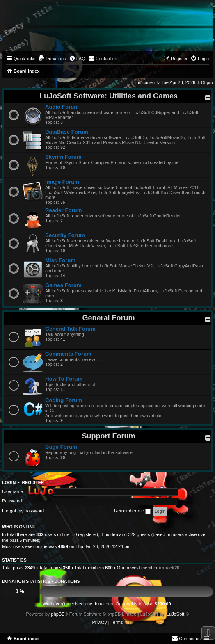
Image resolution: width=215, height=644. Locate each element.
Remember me (132, 511)
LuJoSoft (175, 614)
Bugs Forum (61, 447)
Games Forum (63, 285)
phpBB (58, 614)
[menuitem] (52, 59)
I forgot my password (23, 511)
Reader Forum (63, 210)
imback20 (169, 568)
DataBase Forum (67, 132)
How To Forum (64, 379)
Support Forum (109, 436)
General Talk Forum (70, 329)
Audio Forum (62, 107)
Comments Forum (68, 354)
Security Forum (65, 235)
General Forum (108, 318)
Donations (67, 581)
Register (33, 482)
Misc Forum (60, 260)
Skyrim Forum (63, 157)
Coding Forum (64, 400)
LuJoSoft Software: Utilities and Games (109, 96)
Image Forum (62, 182)
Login (9, 482)
